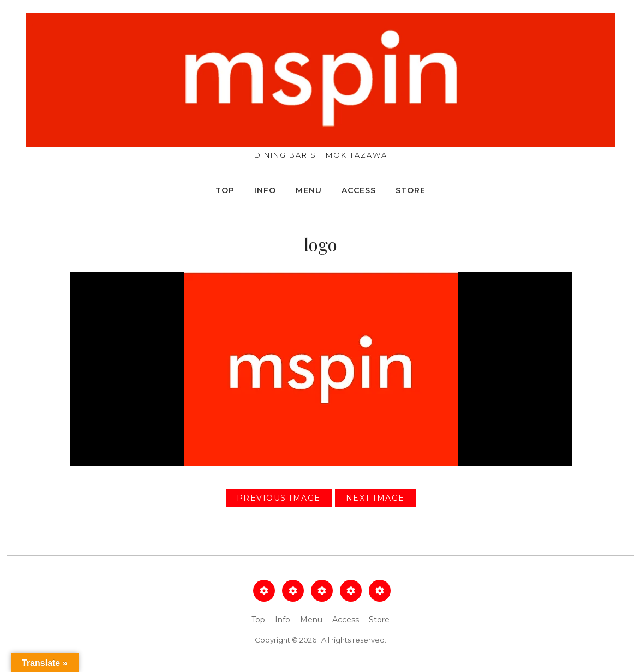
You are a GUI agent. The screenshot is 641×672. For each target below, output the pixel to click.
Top (225, 190)
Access (359, 190)
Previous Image (279, 498)
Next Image (375, 498)
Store (411, 190)
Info (265, 190)
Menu (309, 190)
